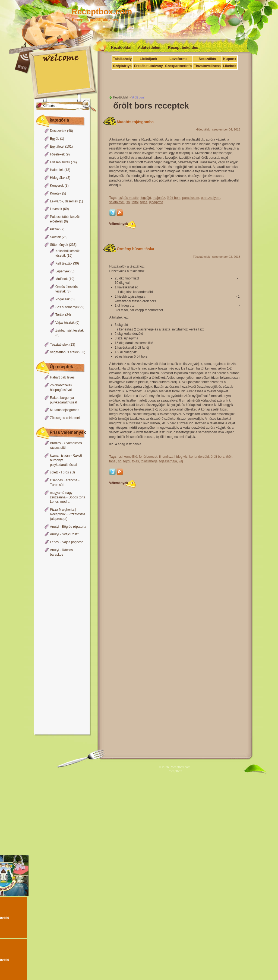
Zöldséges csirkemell (65, 418)
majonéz (159, 198)
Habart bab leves (62, 377)
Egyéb (55, 139)
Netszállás (207, 59)
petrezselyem (211, 198)
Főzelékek (57, 154)
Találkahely (122, 59)
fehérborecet (148, 457)
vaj (181, 461)
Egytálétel (57, 147)
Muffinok (61, 279)
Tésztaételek (59, 345)
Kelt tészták (64, 263)
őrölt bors (174, 198)
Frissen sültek (60, 162)
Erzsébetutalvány (148, 66)
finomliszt (166, 457)
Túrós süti (68, 472)
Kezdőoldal (121, 47)
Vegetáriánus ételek (64, 352)
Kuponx (230, 59)
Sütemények (59, 245)
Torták (60, 315)
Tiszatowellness (207, 66)
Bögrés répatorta (74, 527)
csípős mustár (128, 198)
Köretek (56, 193)
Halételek (57, 170)
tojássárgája (168, 461)
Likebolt (230, 66)
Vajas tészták (65, 323)
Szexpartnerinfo (178, 66)
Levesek (56, 209)
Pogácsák (63, 299)
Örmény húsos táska (135, 249)
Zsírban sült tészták (69, 330)
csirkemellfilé (128, 457)
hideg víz (181, 457)
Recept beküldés (183, 47)
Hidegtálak (58, 178)
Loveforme (178, 59)
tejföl (135, 202)
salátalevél (117, 202)
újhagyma (156, 202)
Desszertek (58, 131)
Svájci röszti (71, 534)
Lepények (62, 271)
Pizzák (55, 229)
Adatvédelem (150, 47)
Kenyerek (57, 186)
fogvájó (146, 198)
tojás (144, 202)
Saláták (55, 237)
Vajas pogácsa (73, 542)
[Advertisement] (61, 646)
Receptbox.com (102, 12)
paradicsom (191, 198)
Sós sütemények (67, 307)
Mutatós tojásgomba (65, 410)
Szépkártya (122, 66)
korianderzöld (199, 457)
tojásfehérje (149, 461)
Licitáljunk (148, 59)
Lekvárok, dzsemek (64, 201)
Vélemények (121, 224)
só (128, 202)
